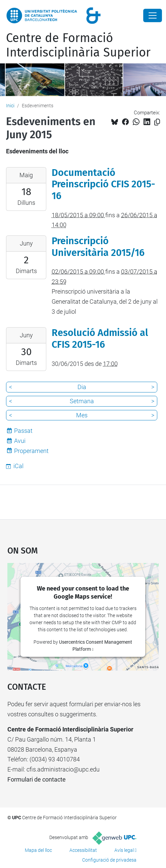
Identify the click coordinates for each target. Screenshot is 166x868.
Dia (82, 387)
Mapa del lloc (38, 850)
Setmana (82, 401)
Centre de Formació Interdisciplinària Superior (78, 45)
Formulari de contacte (37, 779)
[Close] (153, 15)
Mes (82, 415)
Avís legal (124, 850)
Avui (20, 441)
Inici (10, 106)
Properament (31, 451)
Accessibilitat (83, 850)
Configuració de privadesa (109, 860)
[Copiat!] (157, 122)
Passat (23, 431)
